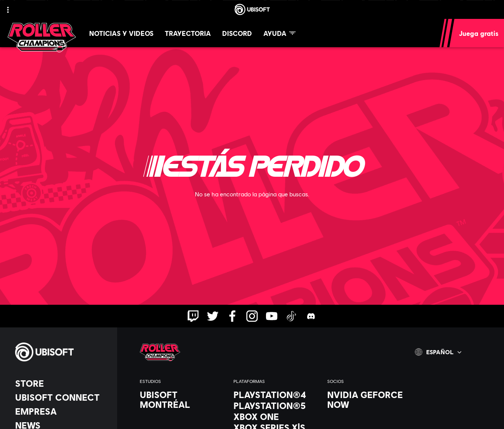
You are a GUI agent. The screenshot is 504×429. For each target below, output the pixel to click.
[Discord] (237, 33)
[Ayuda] (279, 33)
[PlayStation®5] (277, 406)
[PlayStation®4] (277, 395)
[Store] (62, 383)
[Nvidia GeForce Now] (370, 400)
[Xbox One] (277, 417)
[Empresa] (62, 411)
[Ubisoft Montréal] (183, 400)
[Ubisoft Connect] (62, 397)
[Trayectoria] (188, 33)
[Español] (438, 352)
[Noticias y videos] (121, 33)
